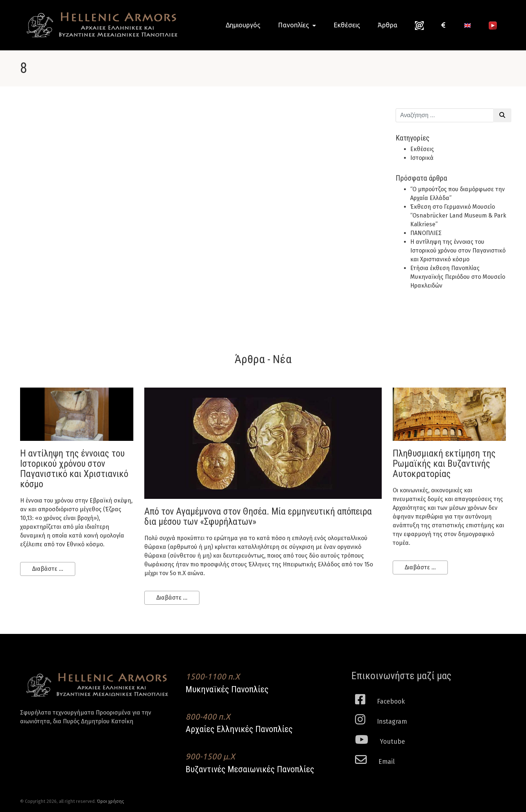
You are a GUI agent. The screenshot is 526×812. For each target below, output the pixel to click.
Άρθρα (388, 25)
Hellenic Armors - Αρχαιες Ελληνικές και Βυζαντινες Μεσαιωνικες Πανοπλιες (99, 25)
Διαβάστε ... (48, 569)
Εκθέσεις (347, 25)
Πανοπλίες (294, 25)
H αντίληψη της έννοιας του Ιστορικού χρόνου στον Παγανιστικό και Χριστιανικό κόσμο (458, 251)
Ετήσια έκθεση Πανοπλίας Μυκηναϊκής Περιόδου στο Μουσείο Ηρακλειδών (458, 277)
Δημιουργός (243, 25)
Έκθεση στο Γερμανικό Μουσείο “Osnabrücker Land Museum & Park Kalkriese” (458, 215)
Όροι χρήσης (110, 801)
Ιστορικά (422, 158)
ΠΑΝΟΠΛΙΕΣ (426, 233)
